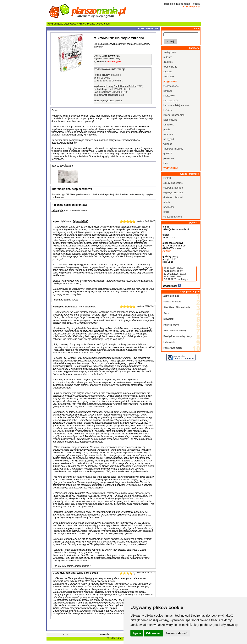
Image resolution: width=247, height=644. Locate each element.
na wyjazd (169, 139)
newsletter (169, 207)
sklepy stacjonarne (173, 183)
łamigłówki (169, 125)
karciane (168, 91)
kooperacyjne (170, 120)
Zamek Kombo (171, 296)
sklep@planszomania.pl (176, 229)
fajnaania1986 (81, 221)
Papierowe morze (173, 348)
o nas (66, 634)
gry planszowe (56, 24)
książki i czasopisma (174, 115)
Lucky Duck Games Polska (121, 86)
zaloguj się (170, 4)
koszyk (196, 4)
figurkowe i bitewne (173, 149)
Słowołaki (169, 319)
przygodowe (70, 24)
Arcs (166, 313)
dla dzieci (168, 62)
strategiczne (170, 52)
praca (166, 212)
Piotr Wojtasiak (87, 307)
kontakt (167, 178)
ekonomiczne (170, 67)
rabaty (167, 202)
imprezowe (169, 96)
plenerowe (169, 158)
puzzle (167, 129)
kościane (168, 110)
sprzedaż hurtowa (173, 217)
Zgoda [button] (137, 633)
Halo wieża (169, 342)
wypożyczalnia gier (173, 193)
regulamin (104, 634)
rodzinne (168, 57)
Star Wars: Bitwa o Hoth (177, 307)
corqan (94, 573)
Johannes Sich (116, 95)
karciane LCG (170, 101)
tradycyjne (169, 76)
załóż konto (184, 4)
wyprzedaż (171, 168)
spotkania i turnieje (173, 188)
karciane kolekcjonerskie (176, 105)
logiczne (168, 72)
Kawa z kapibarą (172, 302)
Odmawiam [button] (153, 633)
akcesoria (168, 134)
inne (166, 163)
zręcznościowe (171, 86)
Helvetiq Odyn (171, 325)
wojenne (168, 144)
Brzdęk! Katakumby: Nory (178, 336)
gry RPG (168, 154)
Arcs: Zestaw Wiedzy (175, 331)
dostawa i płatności (173, 197)
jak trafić (167, 251)
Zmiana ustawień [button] (177, 633)
